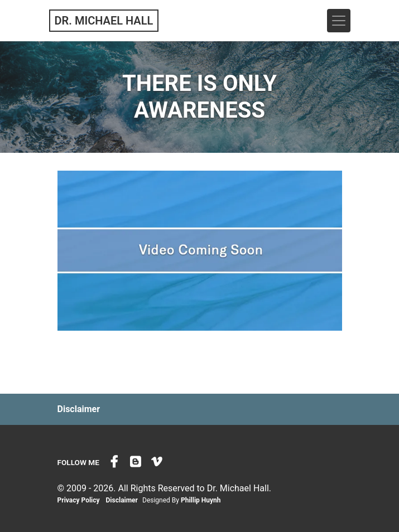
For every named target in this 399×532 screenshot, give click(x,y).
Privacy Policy (79, 500)
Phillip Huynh (201, 500)
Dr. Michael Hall (104, 21)
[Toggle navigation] (339, 21)
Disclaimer (79, 409)
